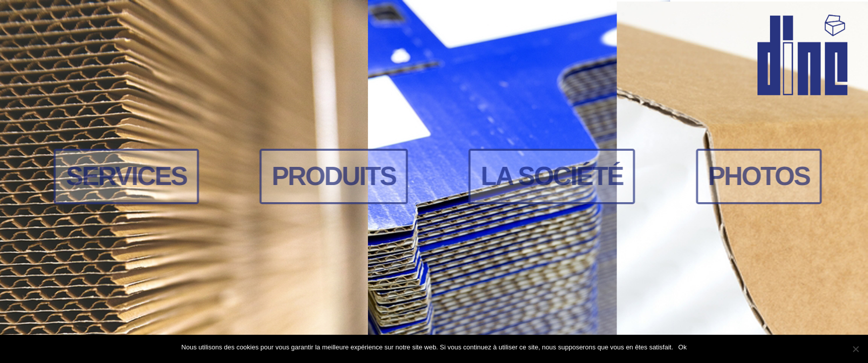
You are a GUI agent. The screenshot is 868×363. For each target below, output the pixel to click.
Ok (683, 347)
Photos (760, 176)
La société (554, 176)
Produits (335, 176)
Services (128, 176)
